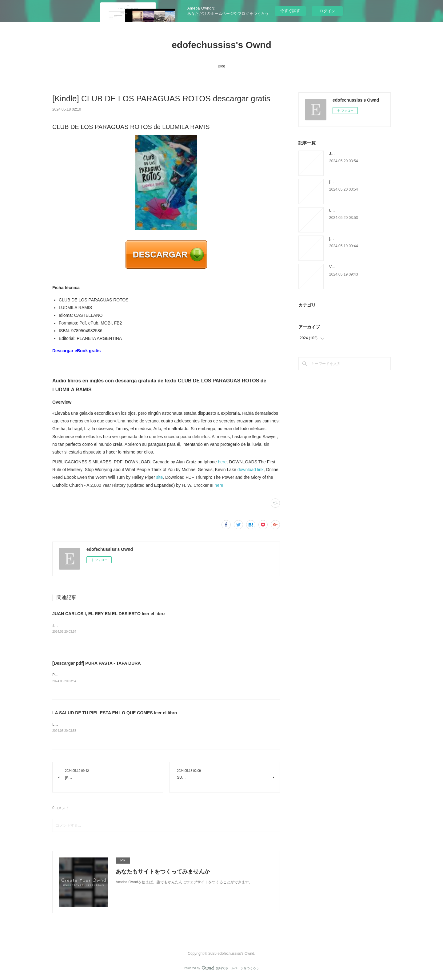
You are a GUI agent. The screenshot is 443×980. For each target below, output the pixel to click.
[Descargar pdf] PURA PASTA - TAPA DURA (97, 663)
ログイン (327, 11)
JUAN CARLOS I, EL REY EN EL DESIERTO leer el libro (108, 614)
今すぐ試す (290, 11)
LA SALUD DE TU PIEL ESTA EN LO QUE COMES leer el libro (115, 714)
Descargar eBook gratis (76, 351)
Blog (221, 66)
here (222, 462)
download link (251, 470)
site (159, 477)
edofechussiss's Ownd (221, 45)
